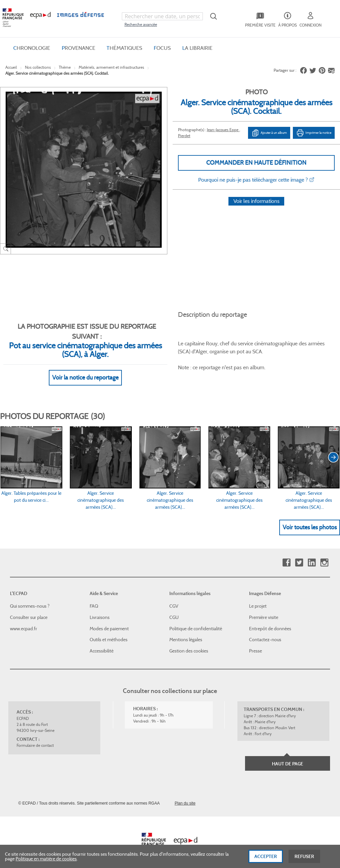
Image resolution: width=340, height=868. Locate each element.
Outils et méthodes (109, 632)
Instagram (324, 555)
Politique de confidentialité (196, 621)
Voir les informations (256, 210)
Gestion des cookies (189, 643)
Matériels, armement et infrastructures (111, 67)
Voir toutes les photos (310, 519)
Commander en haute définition (256, 163)
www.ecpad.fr (24, 621)
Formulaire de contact (35, 738)
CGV (174, 598)
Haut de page (288, 756)
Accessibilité (102, 643)
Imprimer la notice (314, 133)
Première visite (264, 609)
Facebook (286, 555)
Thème (65, 67)
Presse (255, 643)
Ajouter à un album (269, 133)
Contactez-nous (265, 632)
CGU (174, 609)
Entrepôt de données (270, 621)
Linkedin (312, 555)
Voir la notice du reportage (85, 370)
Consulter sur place (29, 609)
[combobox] (162, 16)
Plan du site (185, 796)
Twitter (299, 555)
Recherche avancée (141, 24)
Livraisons (100, 609)
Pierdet (184, 136)
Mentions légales (186, 632)
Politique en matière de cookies (46, 862)
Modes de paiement (109, 621)
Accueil (11, 67)
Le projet (258, 598)
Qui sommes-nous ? (30, 598)
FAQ (94, 598)
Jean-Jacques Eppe (223, 130)
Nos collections (38, 67)
